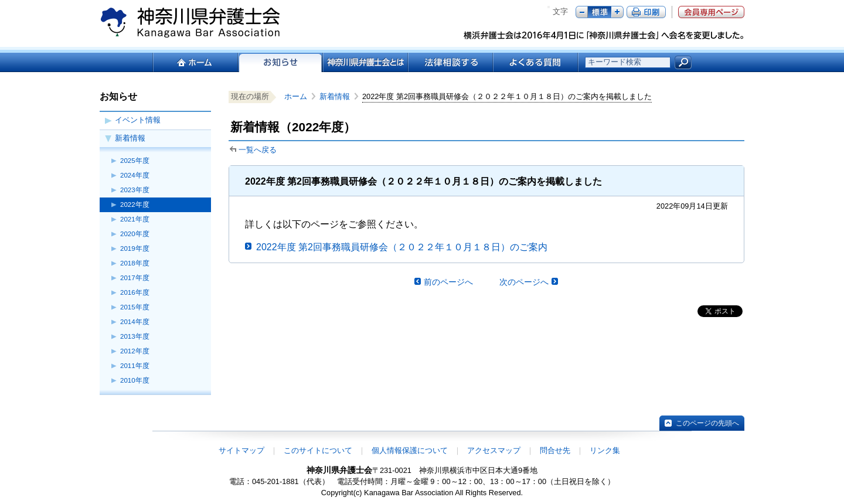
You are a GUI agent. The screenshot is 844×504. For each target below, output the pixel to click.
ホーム (195, 62)
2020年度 (135, 234)
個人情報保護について (410, 450)
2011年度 (135, 366)
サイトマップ (241, 450)
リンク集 (605, 450)
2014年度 (135, 322)
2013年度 (135, 336)
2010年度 (135, 380)
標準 (600, 12)
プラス (617, 12)
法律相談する (450, 62)
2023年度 (135, 190)
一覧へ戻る (258, 150)
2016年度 (135, 292)
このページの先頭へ (707, 423)
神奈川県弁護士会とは (365, 62)
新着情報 (130, 138)
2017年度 (135, 278)
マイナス (582, 12)
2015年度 (135, 307)
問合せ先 (555, 450)
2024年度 (135, 175)
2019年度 (135, 248)
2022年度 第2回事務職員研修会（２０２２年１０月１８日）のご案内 (402, 247)
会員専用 (711, 12)
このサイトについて (318, 450)
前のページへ (448, 282)
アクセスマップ (494, 450)
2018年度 (135, 263)
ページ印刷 (646, 12)
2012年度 (135, 351)
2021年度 (135, 219)
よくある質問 (535, 62)
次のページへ (524, 282)
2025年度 (135, 161)
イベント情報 (138, 120)
